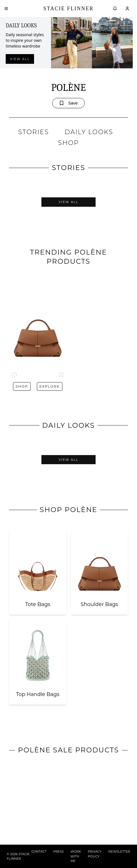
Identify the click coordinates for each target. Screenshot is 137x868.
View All (68, 202)
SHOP (68, 143)
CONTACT (39, 851)
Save (68, 103)
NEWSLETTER (119, 851)
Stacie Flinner (68, 9)
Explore (50, 386)
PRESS (59, 851)
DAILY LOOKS (89, 132)
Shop (22, 386)
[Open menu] (6, 9)
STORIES (33, 132)
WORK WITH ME (76, 856)
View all (20, 59)
